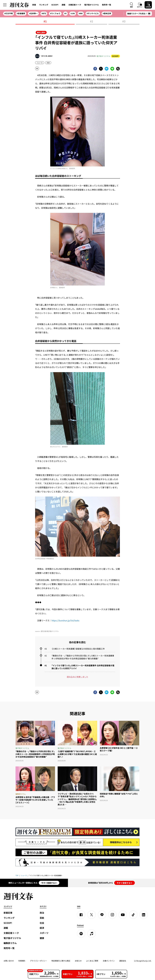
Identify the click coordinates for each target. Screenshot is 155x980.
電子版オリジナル (92, 5)
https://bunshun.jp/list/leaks (65, 620)
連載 (63, 5)
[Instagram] (112, 915)
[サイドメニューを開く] (5, 5)
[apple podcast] (92, 934)
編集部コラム (10, 943)
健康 (42, 938)
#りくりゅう (55, 13)
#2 (92, 22)
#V (65, 13)
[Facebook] (81, 915)
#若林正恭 (107, 13)
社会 (48, 63)
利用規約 (22, 961)
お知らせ (78, 961)
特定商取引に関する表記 (61, 961)
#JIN (73, 13)
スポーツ (44, 933)
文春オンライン (109, 961)
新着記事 (8, 913)
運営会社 (123, 961)
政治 (42, 913)
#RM (81, 13)
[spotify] (81, 934)
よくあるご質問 (92, 961)
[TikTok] (133, 915)
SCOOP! (55, 5)
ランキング (44, 5)
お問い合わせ (9, 961)
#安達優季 (21, 13)
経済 (42, 928)
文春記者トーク (75, 5)
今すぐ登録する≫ (49, 883)
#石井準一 (33, 13)
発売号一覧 (107, 5)
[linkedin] (144, 915)
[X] (92, 915)
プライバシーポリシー (38, 961)
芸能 (42, 918)
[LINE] (102, 915)
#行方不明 (9, 13)
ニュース (40, 63)
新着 (34, 5)
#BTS (44, 13)
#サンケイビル (93, 13)
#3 (124, 22)
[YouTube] (123, 915)
